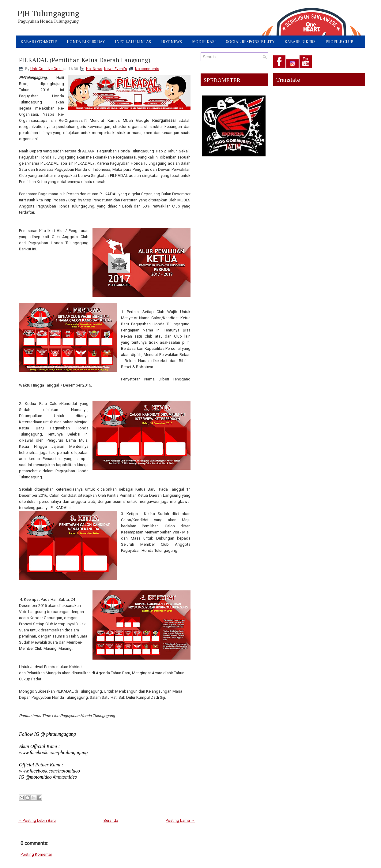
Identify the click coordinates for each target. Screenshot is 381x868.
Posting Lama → (180, 820)
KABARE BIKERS (300, 42)
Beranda (111, 820)
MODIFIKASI (204, 42)
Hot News (94, 69)
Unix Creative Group (47, 69)
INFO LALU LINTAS (133, 42)
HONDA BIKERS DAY (86, 42)
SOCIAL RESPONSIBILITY (250, 42)
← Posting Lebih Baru (37, 820)
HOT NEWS (172, 42)
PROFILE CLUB (340, 42)
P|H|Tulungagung (48, 13)
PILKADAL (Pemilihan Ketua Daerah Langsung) (85, 60)
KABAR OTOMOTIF (39, 42)
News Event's (116, 69)
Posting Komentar (36, 854)
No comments (147, 69)
